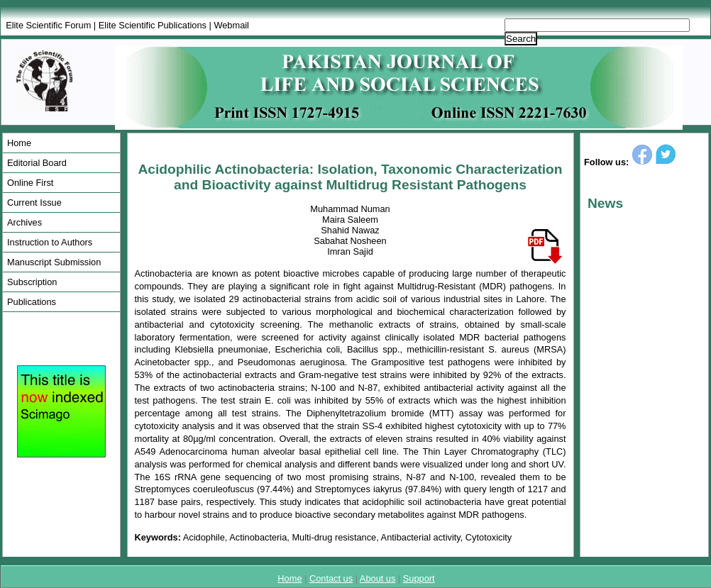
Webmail (231, 25)
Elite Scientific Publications (153, 25)
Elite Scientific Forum (48, 25)
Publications (32, 302)
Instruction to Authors (50, 242)
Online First (30, 183)
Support (419, 578)
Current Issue (34, 203)
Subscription (32, 282)
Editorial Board (37, 163)
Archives (24, 222)
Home (19, 143)
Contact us (331, 578)
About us (378, 578)
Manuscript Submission (54, 262)
